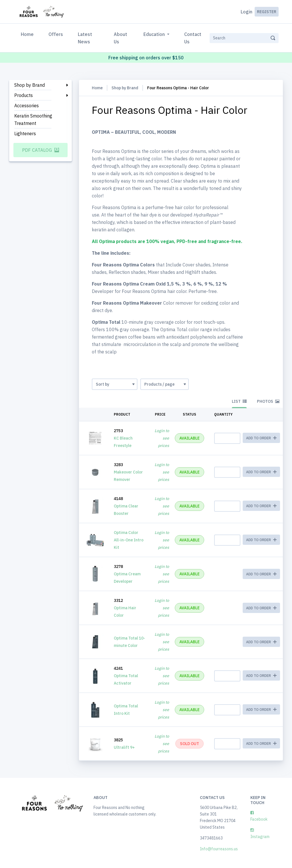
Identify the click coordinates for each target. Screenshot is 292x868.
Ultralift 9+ (124, 747)
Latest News (85, 38)
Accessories (27, 106)
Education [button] (155, 34)
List (239, 401)
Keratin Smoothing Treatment (33, 120)
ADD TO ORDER (261, 574)
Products (24, 95)
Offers (56, 34)
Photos (268, 401)
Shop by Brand (30, 85)
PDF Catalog (41, 150)
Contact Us (193, 38)
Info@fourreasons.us (219, 849)
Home (28, 34)
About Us (120, 38)
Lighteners (25, 133)
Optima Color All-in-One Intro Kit (129, 540)
